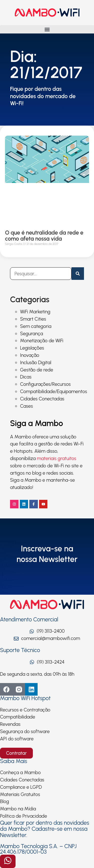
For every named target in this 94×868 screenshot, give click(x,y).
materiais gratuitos (57, 458)
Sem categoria (36, 326)
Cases (26, 406)
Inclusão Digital (36, 363)
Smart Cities (33, 319)
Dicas (26, 377)
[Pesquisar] (78, 274)
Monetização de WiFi (42, 341)
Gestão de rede (37, 370)
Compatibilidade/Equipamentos (54, 391)
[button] (47, 29)
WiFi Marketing (35, 312)
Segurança (31, 334)
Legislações (32, 348)
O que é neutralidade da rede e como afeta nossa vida (44, 236)
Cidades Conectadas (42, 399)
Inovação (30, 355)
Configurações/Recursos (45, 384)
